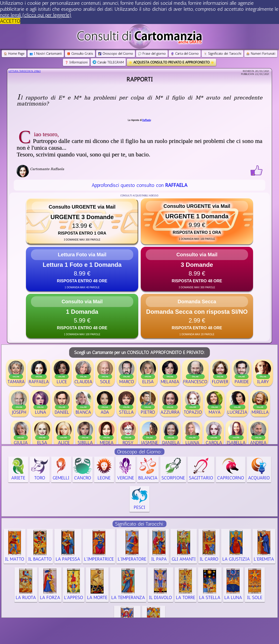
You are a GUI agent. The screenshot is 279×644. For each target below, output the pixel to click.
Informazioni (76, 62)
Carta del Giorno (185, 54)
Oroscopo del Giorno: (139, 452)
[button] (82, 221)
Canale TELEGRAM (108, 62)
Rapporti (140, 79)
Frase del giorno (152, 54)
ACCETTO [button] (10, 21)
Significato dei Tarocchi (222, 54)
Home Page (14, 54)
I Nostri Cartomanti (46, 54)
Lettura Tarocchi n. (25, 71)
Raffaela (146, 120)
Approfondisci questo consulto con (139, 185)
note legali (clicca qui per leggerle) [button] (36, 15)
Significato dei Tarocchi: (139, 524)
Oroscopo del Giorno (116, 54)
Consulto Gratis (80, 54)
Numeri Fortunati (261, 54)
